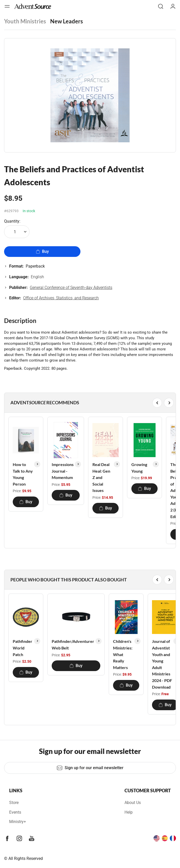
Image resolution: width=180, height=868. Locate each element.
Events (15, 812)
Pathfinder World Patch (23, 648)
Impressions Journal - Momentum (63, 471)
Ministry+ (18, 822)
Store (14, 803)
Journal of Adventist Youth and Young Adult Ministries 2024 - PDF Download (162, 664)
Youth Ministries (25, 21)
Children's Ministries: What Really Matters (123, 654)
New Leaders (67, 21)
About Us (133, 803)
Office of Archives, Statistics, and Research (61, 298)
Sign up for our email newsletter (90, 768)
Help (129, 812)
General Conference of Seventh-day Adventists (71, 288)
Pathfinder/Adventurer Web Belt (73, 645)
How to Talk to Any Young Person (23, 474)
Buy (42, 251)
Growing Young (139, 468)
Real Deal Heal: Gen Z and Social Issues (101, 477)
